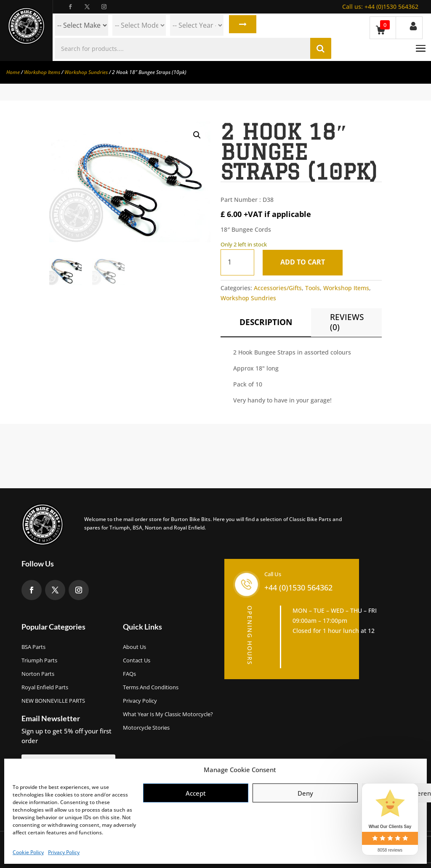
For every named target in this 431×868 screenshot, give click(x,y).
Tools (313, 288)
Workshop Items (42, 72)
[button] (197, 135)
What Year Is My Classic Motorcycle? (168, 714)
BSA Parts (33, 647)
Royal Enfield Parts (45, 687)
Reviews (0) (347, 322)
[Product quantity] (237, 262)
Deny (305, 793)
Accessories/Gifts (278, 288)
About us (134, 647)
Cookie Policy (28, 852)
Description (266, 322)
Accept (196, 793)
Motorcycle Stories (146, 728)
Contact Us (137, 660)
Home (13, 72)
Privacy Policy (64, 852)
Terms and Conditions (151, 687)
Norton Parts (38, 674)
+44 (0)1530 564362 (380, 7)
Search (241, 25)
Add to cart (305, 262)
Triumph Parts (39, 660)
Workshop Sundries (86, 72)
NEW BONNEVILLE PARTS (53, 701)
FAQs (129, 674)
